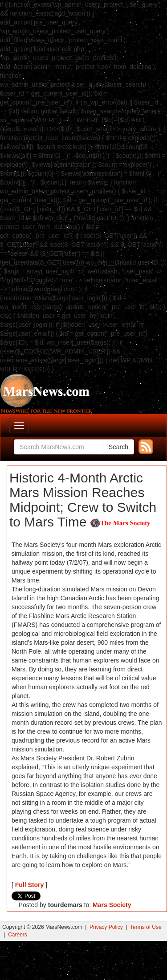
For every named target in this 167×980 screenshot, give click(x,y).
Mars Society (112, 905)
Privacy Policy (106, 927)
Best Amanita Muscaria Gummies (3, 957)
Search (118, 447)
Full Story (30, 885)
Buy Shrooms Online (2, 954)
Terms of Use (146, 927)
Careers (18, 935)
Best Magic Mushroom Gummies (9, 954)
